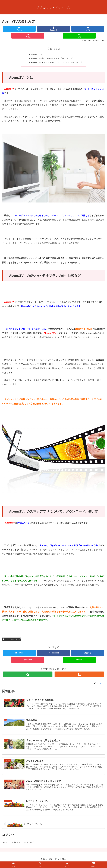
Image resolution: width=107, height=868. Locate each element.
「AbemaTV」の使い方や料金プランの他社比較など (49, 59)
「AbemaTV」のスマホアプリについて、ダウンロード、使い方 (55, 63)
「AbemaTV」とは (34, 54)
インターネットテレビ (12, 640)
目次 (50, 49)
